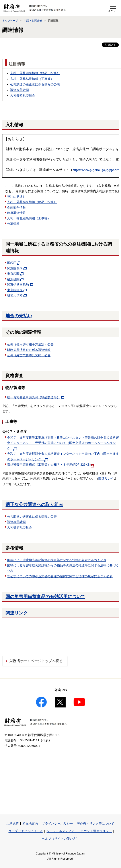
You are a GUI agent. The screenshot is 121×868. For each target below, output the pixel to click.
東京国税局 (17, 290)
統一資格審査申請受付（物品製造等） (35, 397)
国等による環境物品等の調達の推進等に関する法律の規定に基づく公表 (57, 560)
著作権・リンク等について (96, 823)
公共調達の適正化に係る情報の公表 (35, 84)
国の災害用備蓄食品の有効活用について (45, 597)
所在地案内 (30, 823)
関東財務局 (15, 268)
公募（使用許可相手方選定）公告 (30, 344)
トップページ (10, 21)
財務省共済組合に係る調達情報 (29, 350)
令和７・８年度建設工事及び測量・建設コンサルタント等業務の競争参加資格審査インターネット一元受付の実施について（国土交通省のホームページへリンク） (63, 443)
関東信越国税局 (20, 285)
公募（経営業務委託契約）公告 (29, 355)
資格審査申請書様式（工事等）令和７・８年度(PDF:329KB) (50, 465)
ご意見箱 (12, 823)
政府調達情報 (16, 213)
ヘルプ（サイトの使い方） (60, 839)
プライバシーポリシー (57, 823)
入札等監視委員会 (23, 95)
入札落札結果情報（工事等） (32, 79)
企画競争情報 (16, 207)
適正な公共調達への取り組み (34, 504)
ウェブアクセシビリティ (25, 831)
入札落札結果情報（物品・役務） (35, 73)
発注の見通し (16, 197)
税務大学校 (17, 295)
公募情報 (13, 224)
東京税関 (15, 274)
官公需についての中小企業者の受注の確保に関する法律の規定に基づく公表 (60, 576)
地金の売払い (19, 316)
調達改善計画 (20, 90)
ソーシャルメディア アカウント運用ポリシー (79, 831)
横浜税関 (15, 279)
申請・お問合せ (33, 21)
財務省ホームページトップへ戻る (36, 661)
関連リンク (106, 479)
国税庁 (14, 263)
